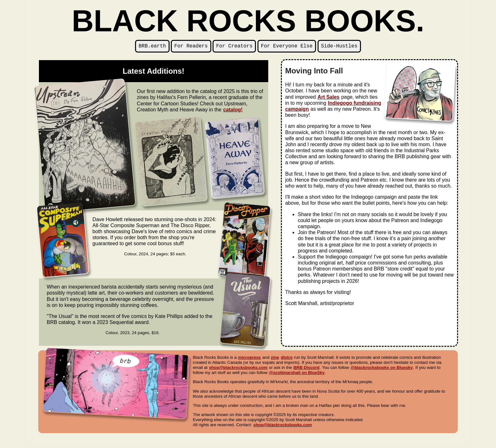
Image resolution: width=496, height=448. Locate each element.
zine (275, 359)
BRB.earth (152, 47)
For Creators (234, 47)
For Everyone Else (287, 47)
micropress (250, 359)
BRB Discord (307, 369)
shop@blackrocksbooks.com (238, 369)
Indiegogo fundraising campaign (333, 107)
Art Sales (329, 98)
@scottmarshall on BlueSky (297, 374)
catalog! (233, 111)
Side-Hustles (339, 47)
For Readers (191, 47)
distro (287, 359)
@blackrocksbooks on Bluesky (382, 369)
